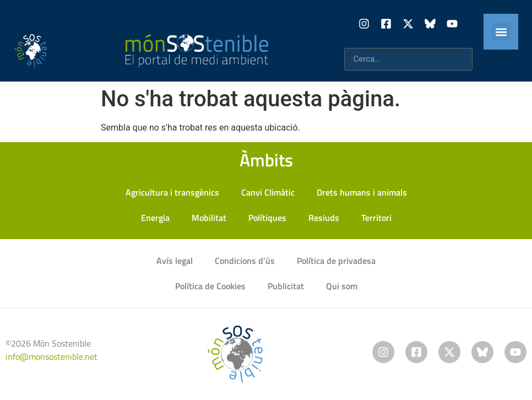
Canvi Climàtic (268, 192)
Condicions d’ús (245, 261)
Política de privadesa (336, 261)
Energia (155, 218)
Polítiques (267, 218)
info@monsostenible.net (51, 356)
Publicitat (286, 286)
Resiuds (324, 218)
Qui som (342, 286)
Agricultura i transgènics (172, 192)
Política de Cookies (210, 286)
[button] (501, 32)
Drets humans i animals (362, 192)
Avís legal (175, 261)
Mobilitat (209, 218)
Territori (376, 218)
